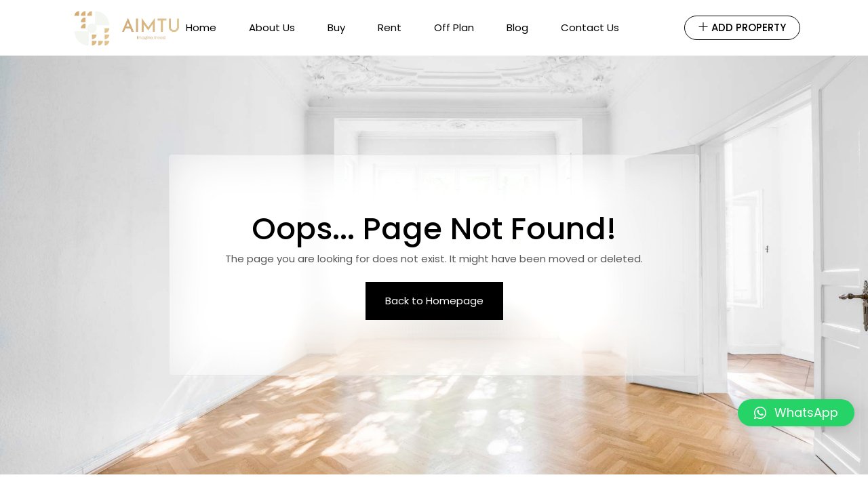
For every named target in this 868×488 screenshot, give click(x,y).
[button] (796, 413)
